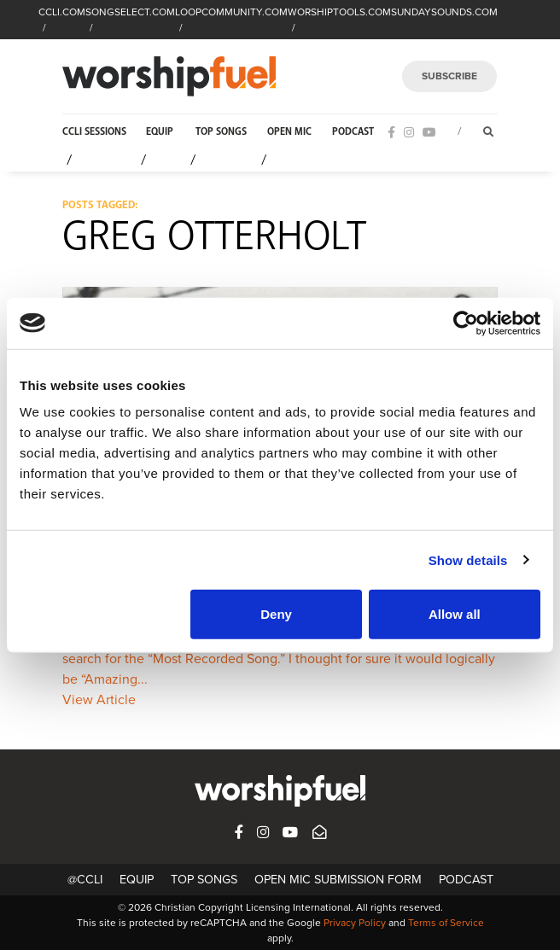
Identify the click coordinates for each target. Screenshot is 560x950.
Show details (468, 560)
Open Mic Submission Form (338, 880)
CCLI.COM (62, 12)
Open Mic (289, 132)
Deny (276, 614)
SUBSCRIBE (449, 76)
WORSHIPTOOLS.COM (339, 12)
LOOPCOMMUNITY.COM (231, 12)
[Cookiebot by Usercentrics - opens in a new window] (466, 323)
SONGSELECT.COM (130, 12)
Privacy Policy (355, 923)
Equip (160, 132)
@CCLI (85, 880)
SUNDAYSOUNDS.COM (444, 12)
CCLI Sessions (94, 132)
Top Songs (221, 132)
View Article (99, 700)
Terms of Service (446, 923)
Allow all (455, 614)
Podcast (353, 132)
